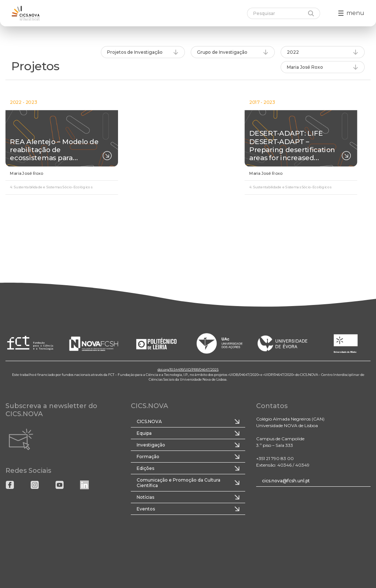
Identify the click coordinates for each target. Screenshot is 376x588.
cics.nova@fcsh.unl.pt (286, 481)
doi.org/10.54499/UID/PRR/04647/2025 (188, 370)
